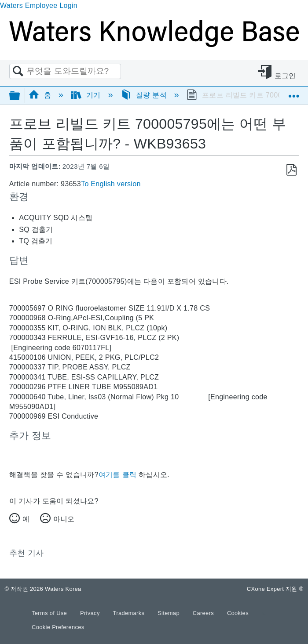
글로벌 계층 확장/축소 (20, 96)
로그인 (285, 76)
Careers (204, 613)
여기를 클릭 (117, 475)
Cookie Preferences (58, 627)
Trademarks (130, 613)
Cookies (238, 613)
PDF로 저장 (291, 170)
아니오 (64, 519)
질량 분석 (145, 95)
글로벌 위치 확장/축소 (293, 93)
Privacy (91, 613)
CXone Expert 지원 (275, 589)
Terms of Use (50, 613)
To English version (111, 184)
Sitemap (169, 613)
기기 (87, 95)
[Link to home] (154, 45)
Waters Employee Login (39, 5)
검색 (18, 72)
